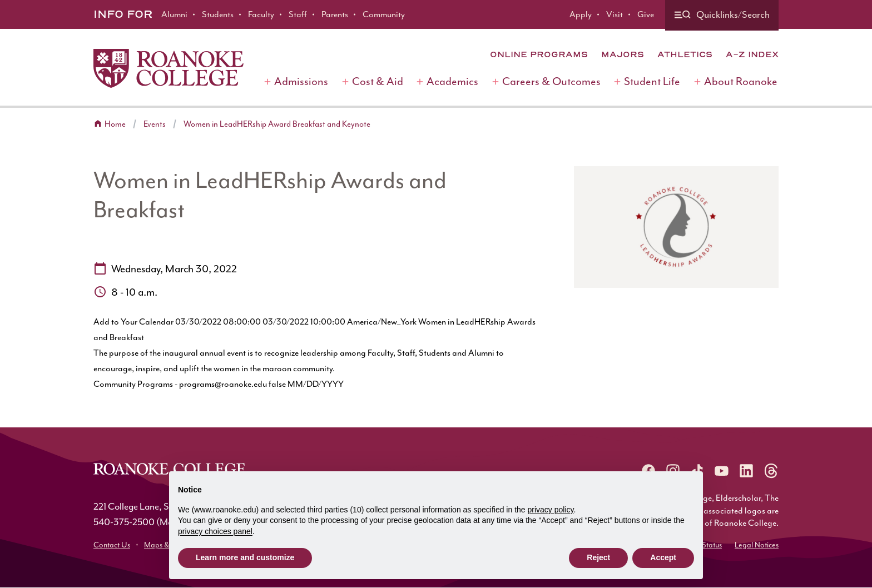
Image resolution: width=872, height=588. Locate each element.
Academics (452, 81)
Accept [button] (663, 557)
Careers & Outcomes (551, 81)
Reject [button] (598, 557)
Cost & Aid (378, 81)
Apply (581, 14)
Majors (623, 54)
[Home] (169, 68)
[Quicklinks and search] (722, 15)
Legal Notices (757, 545)
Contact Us (112, 545)
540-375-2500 (124, 522)
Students (218, 14)
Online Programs (539, 54)
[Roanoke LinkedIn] (746, 471)
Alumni (174, 14)
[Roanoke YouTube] (722, 471)
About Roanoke (741, 81)
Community (384, 14)
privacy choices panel (215, 531)
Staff (298, 14)
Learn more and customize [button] (245, 557)
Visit (615, 14)
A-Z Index (752, 54)
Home (115, 124)
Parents (335, 14)
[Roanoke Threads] (771, 471)
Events (155, 124)
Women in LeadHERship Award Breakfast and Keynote (277, 124)
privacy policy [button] (551, 510)
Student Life (652, 81)
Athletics (685, 54)
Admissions (301, 81)
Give (646, 14)
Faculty (261, 14)
